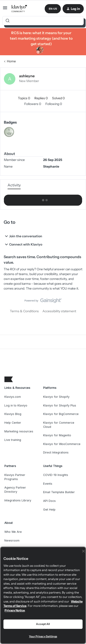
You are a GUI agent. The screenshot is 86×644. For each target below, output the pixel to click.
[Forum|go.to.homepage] (19, 9)
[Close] (83, 551)
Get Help (49, 510)
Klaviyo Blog (13, 414)
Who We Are (13, 532)
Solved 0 (58, 98)
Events (48, 484)
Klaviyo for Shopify (56, 397)
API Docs (49, 501)
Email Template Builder (59, 492)
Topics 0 (24, 98)
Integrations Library (18, 500)
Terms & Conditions (24, 311)
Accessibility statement (59, 311)
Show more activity (43, 199)
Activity (14, 185)
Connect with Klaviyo (23, 244)
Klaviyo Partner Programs (15, 477)
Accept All (43, 624)
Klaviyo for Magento (57, 435)
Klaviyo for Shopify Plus (60, 405)
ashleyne (27, 76)
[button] (5, 9)
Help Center (13, 423)
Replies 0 (41, 98)
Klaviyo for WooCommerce (62, 444)
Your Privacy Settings (43, 636)
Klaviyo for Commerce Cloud (59, 425)
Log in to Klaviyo (16, 405)
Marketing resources (19, 431)
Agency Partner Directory (15, 490)
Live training (13, 440)
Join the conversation (23, 236)
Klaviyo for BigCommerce (61, 414)
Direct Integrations (56, 452)
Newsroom (12, 540)
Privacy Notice (15, 610)
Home (11, 61)
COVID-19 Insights (56, 475)
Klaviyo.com (13, 397)
